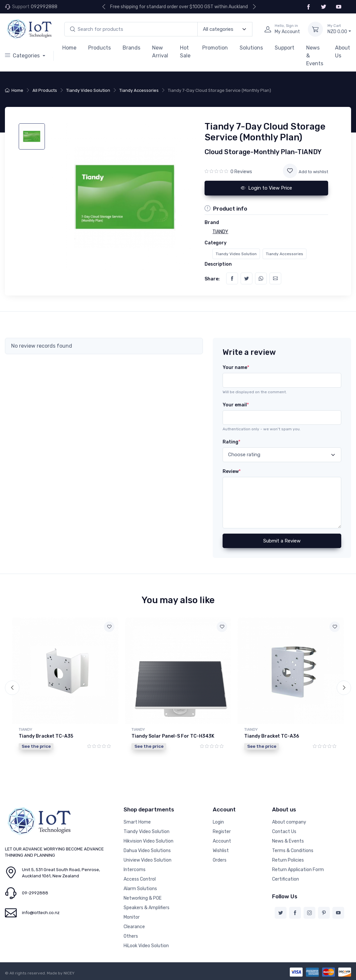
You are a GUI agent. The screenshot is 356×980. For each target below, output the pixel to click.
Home (69, 48)
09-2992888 (35, 893)
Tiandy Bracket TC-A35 (46, 736)
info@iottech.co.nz (41, 913)
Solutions (251, 48)
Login (218, 822)
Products (99, 48)
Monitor (132, 917)
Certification (286, 879)
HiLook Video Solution (146, 946)
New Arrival (160, 52)
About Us (343, 52)
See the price (36, 746)
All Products (45, 90)
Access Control (140, 879)
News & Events (315, 56)
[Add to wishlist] (290, 171)
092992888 (44, 7)
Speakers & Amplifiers (147, 908)
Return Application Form (298, 870)
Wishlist (221, 851)
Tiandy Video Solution (88, 90)
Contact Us (284, 832)
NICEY (69, 973)
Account (222, 841)
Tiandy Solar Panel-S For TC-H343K (173, 736)
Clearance (134, 927)
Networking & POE (143, 898)
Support (285, 48)
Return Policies (288, 860)
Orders (220, 860)
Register (222, 832)
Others (131, 936)
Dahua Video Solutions (147, 851)
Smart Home (137, 822)
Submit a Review (282, 541)
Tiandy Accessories (139, 90)
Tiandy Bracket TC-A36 (272, 736)
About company (289, 822)
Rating (231, 442)
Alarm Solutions (140, 889)
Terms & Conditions (293, 851)
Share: (212, 279)
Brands (131, 48)
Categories (23, 56)
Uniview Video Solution (148, 860)
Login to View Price (267, 188)
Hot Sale (185, 52)
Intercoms (135, 870)
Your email (236, 405)
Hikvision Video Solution (148, 841)
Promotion (215, 48)
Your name (236, 368)
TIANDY (25, 729)
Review (232, 471)
